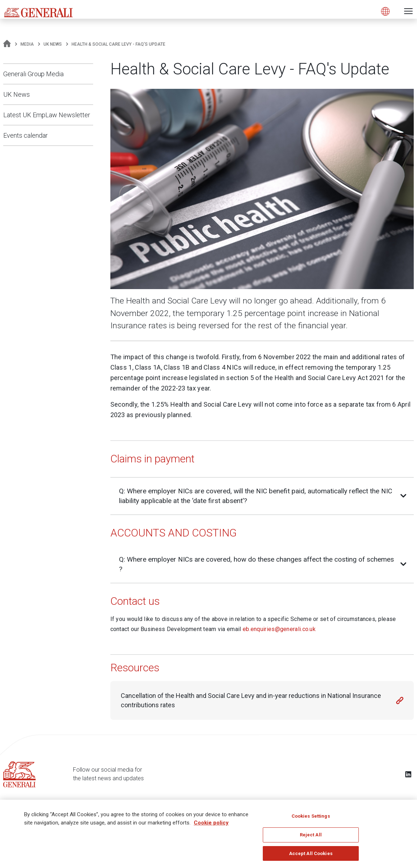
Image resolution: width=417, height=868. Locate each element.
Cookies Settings (311, 818)
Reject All (311, 837)
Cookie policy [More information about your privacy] (211, 825)
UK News (53, 44)
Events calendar (26, 135)
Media (27, 44)
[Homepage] (7, 44)
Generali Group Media (33, 74)
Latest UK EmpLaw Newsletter (47, 115)
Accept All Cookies (311, 856)
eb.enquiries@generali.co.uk (279, 629)
